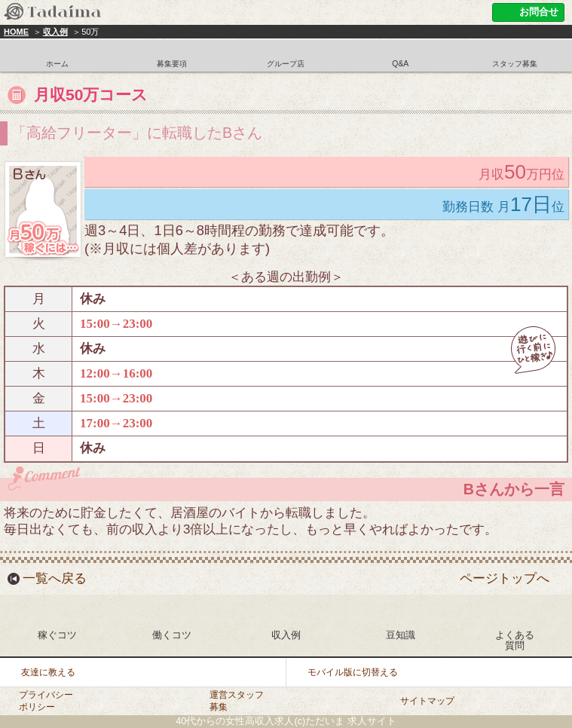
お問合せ (539, 12)
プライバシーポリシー (46, 700)
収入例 (55, 32)
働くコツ (172, 635)
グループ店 (286, 64)
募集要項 (172, 64)
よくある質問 (515, 640)
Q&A (400, 64)
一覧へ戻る (55, 578)
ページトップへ (505, 578)
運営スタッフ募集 (237, 700)
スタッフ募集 (515, 64)
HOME (16, 32)
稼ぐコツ (57, 635)
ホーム (57, 64)
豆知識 (401, 635)
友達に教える (48, 672)
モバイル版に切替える (353, 672)
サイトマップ (427, 701)
